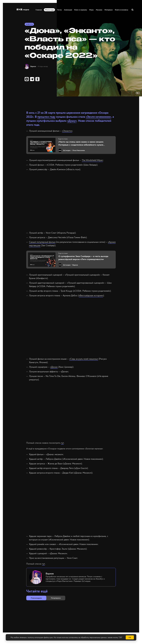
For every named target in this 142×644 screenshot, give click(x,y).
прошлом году (46, 117)
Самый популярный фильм (42, 242)
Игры (92, 10)
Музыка (99, 10)
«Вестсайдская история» (91, 295)
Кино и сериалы (81, 10)
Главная (39, 10)
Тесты (60, 10)
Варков (33, 66)
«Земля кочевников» (98, 117)
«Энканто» (67, 131)
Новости (29, 24)
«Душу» (72, 121)
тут (62, 443)
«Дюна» (54, 367)
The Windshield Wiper (92, 160)
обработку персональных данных (94, 637)
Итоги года (50, 10)
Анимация (68, 10)
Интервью (109, 10)
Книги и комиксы (122, 10)
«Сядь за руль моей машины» (84, 359)
